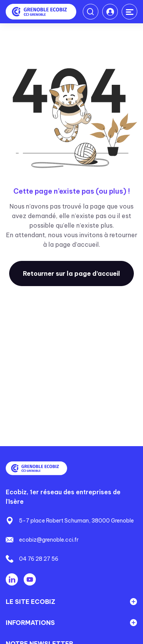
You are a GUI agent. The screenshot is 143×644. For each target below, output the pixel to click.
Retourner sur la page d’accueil (71, 273)
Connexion (110, 12)
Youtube (30, 579)
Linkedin (12, 579)
